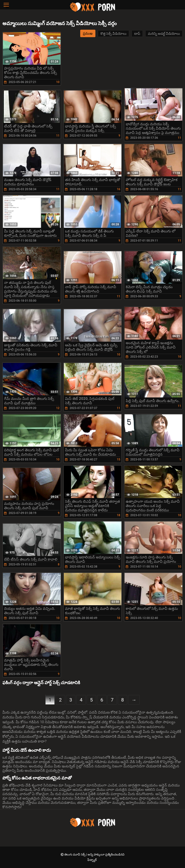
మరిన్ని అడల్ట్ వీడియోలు (164, 34)
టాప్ (137, 34)
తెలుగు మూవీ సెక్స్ (75, 854)
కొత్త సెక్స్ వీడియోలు (113, 34)
